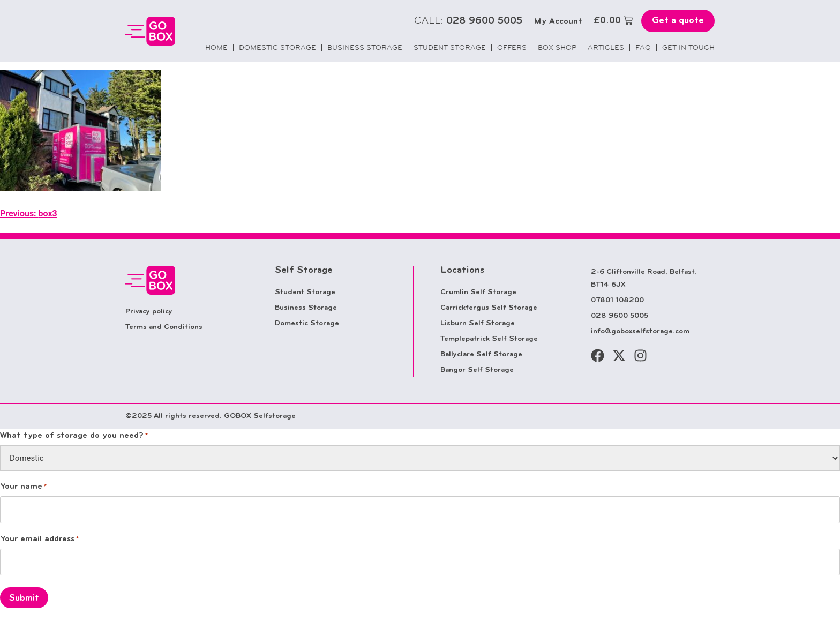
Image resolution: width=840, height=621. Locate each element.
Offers (512, 47)
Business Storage (365, 47)
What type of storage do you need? (74, 436)
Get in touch (688, 47)
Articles (606, 47)
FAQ (643, 47)
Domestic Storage (277, 47)
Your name (23, 487)
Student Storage (450, 47)
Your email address (39, 540)
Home (216, 47)
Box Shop (557, 47)
